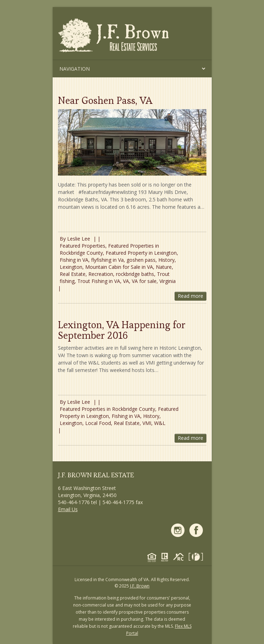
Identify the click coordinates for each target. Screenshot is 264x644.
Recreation (101, 274)
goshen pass (141, 260)
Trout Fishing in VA (99, 281)
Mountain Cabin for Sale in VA (119, 267)
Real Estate (73, 274)
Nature (164, 267)
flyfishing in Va (107, 260)
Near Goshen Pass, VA (105, 100)
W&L (160, 423)
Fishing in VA (74, 260)
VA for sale (144, 281)
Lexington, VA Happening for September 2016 (122, 330)
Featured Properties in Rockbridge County (107, 409)
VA (126, 281)
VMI (147, 423)
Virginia (168, 281)
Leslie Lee (79, 239)
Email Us (68, 509)
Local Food (98, 423)
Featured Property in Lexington (141, 253)
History (166, 260)
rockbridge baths (135, 274)
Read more (190, 296)
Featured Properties (83, 246)
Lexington (71, 267)
